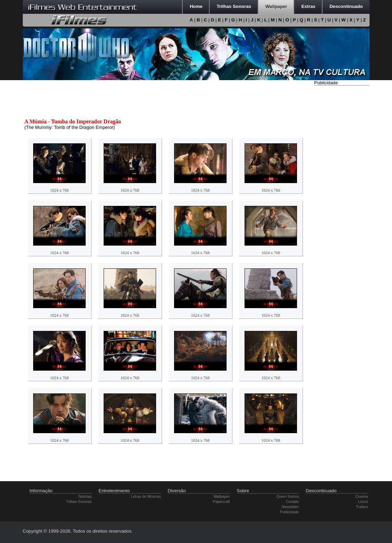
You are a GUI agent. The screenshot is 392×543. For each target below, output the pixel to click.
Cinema (362, 496)
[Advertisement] (342, 191)
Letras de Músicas (146, 496)
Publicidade (289, 512)
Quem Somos (288, 496)
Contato (292, 502)
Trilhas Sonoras (79, 502)
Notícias (85, 496)
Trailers (362, 507)
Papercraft (221, 502)
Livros (363, 502)
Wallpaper (222, 496)
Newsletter (290, 507)
